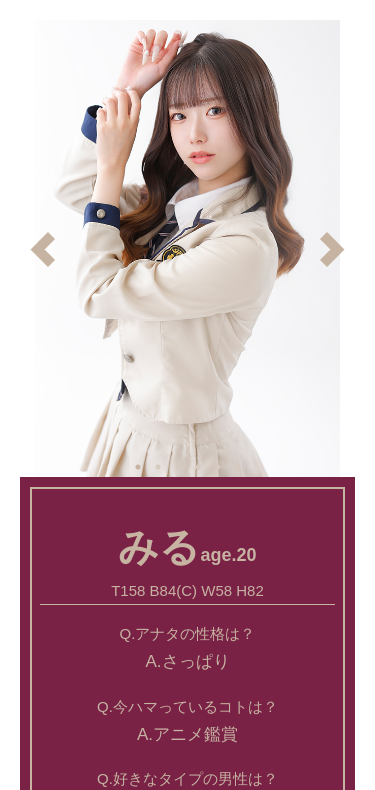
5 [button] (218, 467)
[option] (187, 248)
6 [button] (238, 467)
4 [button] (198, 467)
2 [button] (158, 467)
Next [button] (332, 249)
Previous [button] (42, 249)
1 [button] (138, 467)
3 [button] (178, 467)
